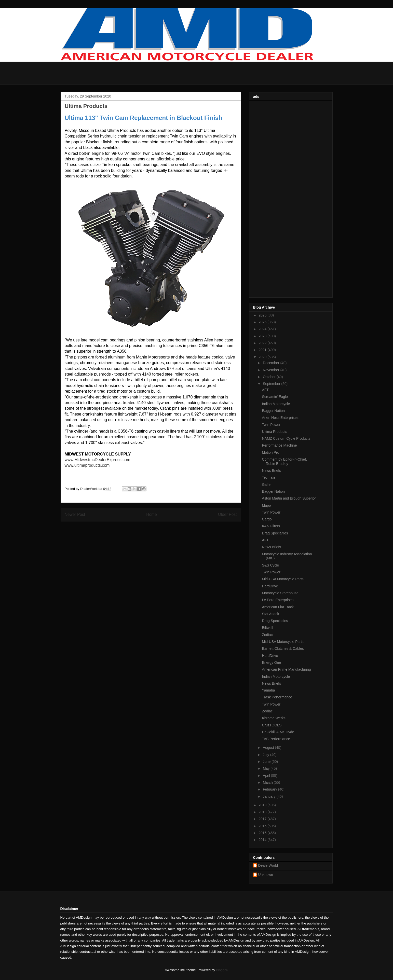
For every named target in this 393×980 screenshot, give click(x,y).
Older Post (227, 514)
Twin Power (271, 425)
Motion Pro (270, 452)
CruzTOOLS (272, 725)
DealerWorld (268, 865)
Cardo (267, 519)
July (267, 755)
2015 (263, 833)
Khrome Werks (274, 718)
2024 (263, 329)
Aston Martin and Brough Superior (289, 498)
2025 (263, 322)
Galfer (267, 485)
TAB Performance (276, 739)
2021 (263, 350)
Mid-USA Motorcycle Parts (283, 579)
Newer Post (75, 514)
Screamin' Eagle (275, 397)
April (267, 776)
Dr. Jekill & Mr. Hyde (278, 732)
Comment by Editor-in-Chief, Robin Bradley (284, 461)
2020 (263, 357)
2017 (263, 819)
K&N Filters (271, 526)
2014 (263, 840)
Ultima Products (274, 432)
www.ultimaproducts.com (87, 465)
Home (152, 514)
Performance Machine (279, 445)
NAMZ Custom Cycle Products (286, 438)
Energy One (271, 662)
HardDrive (270, 586)
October (270, 377)
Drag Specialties (275, 533)
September (272, 384)
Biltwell (267, 628)
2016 (263, 826)
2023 (263, 336)
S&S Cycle (270, 565)
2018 (263, 812)
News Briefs (271, 471)
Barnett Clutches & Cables (283, 648)
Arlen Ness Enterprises (280, 418)
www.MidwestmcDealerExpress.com (98, 460)
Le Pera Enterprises (278, 600)
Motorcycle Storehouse (280, 593)
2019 (263, 805)
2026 (263, 315)
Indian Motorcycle (276, 404)
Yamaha (268, 690)
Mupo (266, 505)
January (270, 796)
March (268, 782)
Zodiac (267, 635)
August (269, 748)
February (270, 789)
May (267, 768)
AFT (265, 390)
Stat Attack (270, 614)
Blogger (222, 970)
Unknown (266, 875)
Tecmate (269, 477)
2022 (263, 343)
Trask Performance (277, 697)
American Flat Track (278, 607)
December (272, 363)
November (272, 370)
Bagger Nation (273, 411)
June (267, 762)
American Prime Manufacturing (286, 669)
